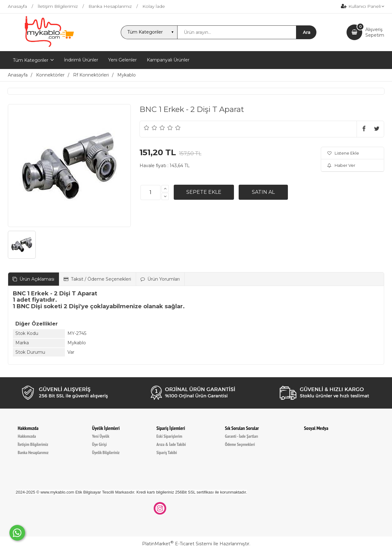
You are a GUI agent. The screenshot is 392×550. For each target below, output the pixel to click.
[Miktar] (151, 193)
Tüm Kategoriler (31, 60)
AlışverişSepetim (375, 32)
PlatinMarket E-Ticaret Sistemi (177, 544)
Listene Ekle (343, 153)
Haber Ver (341, 165)
